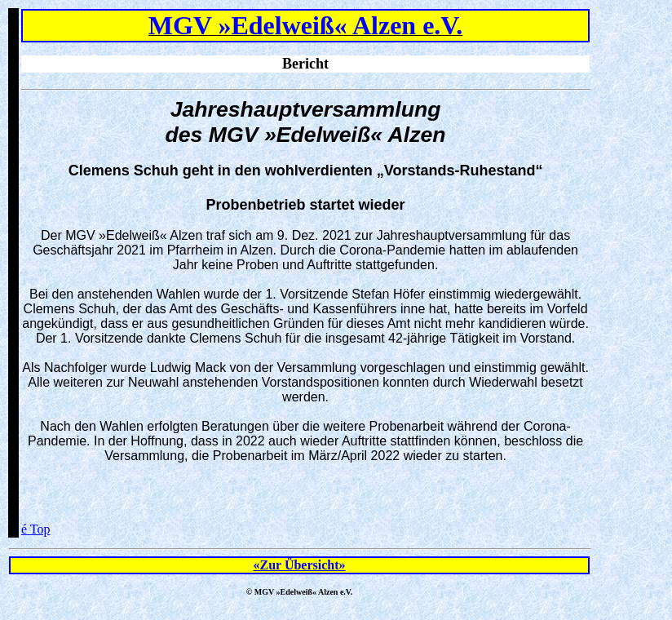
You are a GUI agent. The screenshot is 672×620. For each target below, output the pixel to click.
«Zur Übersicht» (300, 565)
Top (35, 529)
